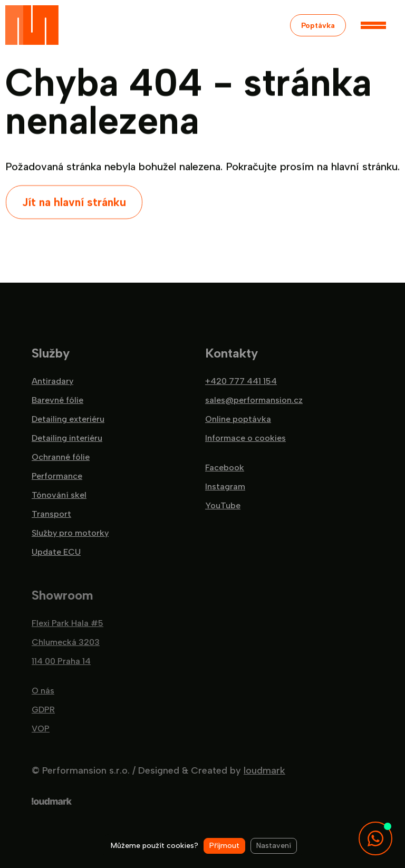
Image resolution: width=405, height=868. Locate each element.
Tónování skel (59, 495)
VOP (41, 729)
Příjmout (224, 846)
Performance (57, 476)
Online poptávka (238, 419)
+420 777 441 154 (241, 381)
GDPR (43, 710)
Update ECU (56, 552)
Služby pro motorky (70, 533)
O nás (43, 691)
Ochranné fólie (61, 457)
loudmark (264, 770)
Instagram (225, 487)
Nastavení (274, 846)
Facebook (225, 468)
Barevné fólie (57, 400)
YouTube (223, 506)
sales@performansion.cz (254, 400)
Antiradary (52, 381)
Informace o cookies (245, 438)
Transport (51, 514)
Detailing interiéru (67, 438)
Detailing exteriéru (68, 419)
